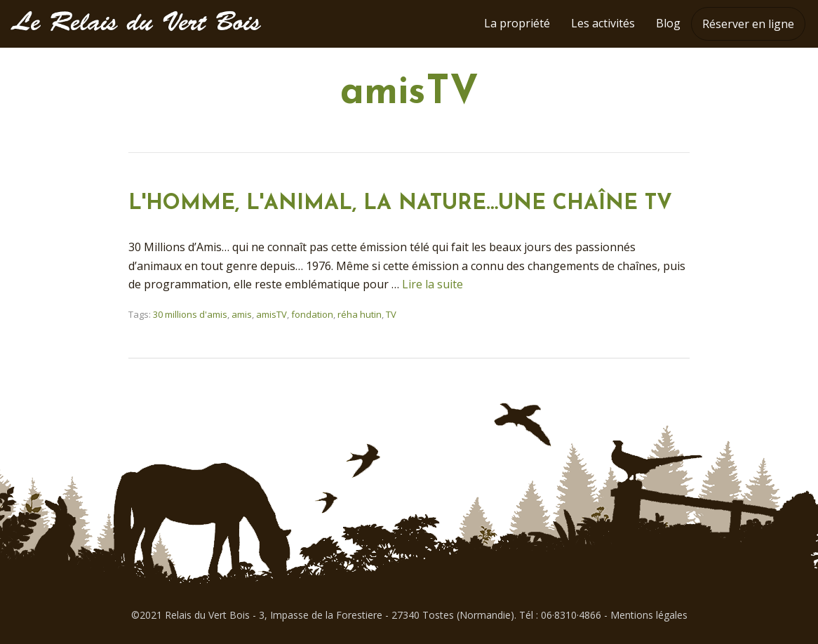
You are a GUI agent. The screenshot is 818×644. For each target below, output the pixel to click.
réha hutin (360, 314)
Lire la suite (433, 284)
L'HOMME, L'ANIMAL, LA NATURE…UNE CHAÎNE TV (400, 204)
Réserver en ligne (748, 24)
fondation (312, 314)
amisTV (271, 314)
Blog (668, 23)
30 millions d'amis (190, 314)
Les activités (603, 23)
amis (242, 314)
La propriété (517, 23)
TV (391, 314)
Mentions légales (649, 615)
